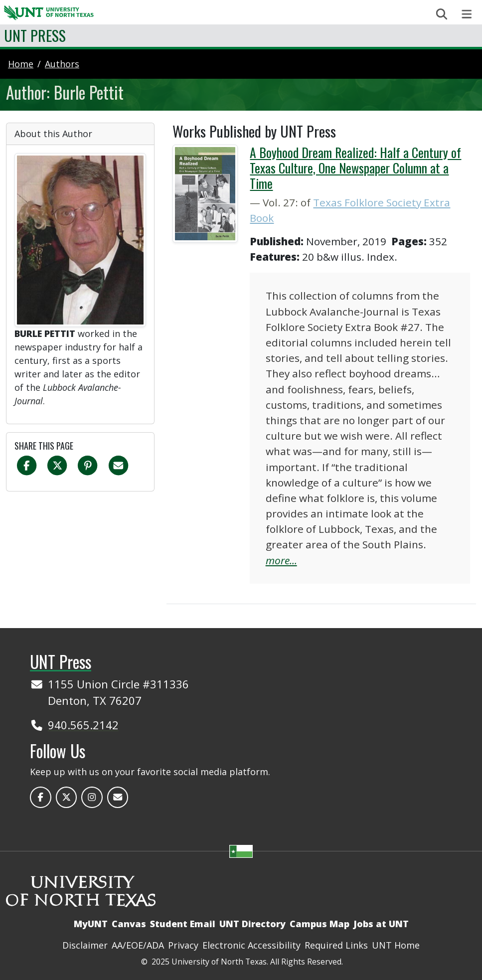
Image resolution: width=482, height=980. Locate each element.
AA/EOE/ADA (138, 945)
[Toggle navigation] (467, 14)
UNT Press (35, 35)
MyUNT (91, 924)
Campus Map (320, 924)
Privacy (183, 945)
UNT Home (396, 945)
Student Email (183, 924)
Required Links (336, 945)
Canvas (129, 924)
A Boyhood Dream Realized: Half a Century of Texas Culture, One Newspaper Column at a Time (355, 167)
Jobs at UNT (381, 924)
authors (62, 64)
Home (21, 64)
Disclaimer (85, 945)
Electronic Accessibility (251, 945)
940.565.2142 (83, 725)
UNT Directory (252, 924)
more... (281, 560)
